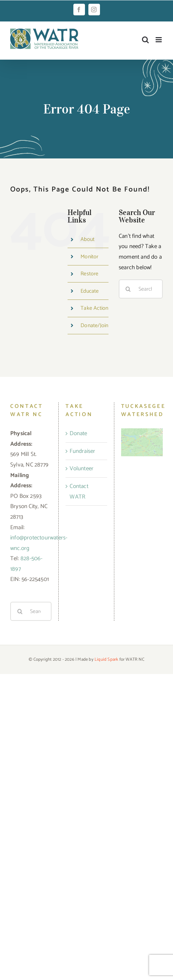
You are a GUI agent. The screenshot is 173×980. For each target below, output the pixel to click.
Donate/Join (94, 326)
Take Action (94, 308)
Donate (78, 433)
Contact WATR (79, 492)
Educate (90, 291)
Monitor (89, 257)
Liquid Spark (106, 660)
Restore (89, 274)
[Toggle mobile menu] (159, 40)
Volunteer (82, 469)
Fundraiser (82, 451)
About (88, 239)
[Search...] (141, 289)
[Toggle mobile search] (145, 40)
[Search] (128, 289)
